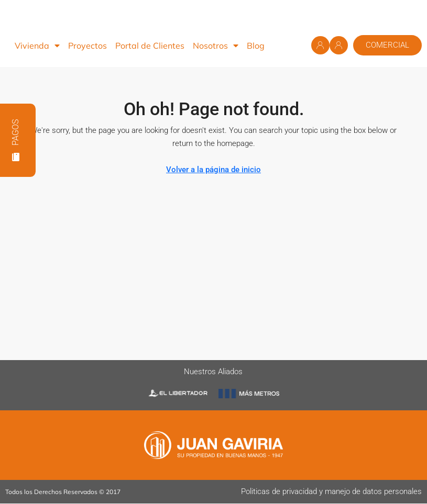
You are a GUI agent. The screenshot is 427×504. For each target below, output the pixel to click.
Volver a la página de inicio (213, 170)
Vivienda (37, 46)
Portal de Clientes (150, 46)
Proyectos (87, 46)
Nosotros (216, 46)
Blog (256, 46)
